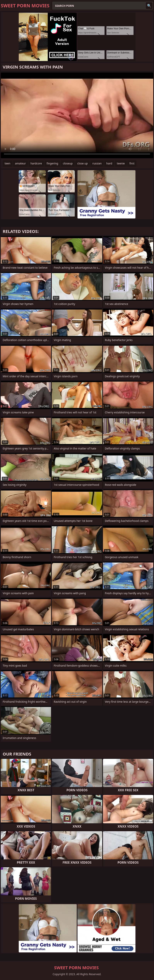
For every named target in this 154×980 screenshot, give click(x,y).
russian (97, 163)
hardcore (36, 163)
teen (8, 163)
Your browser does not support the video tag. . (77, 115)
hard (109, 163)
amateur (20, 163)
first (132, 163)
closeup (68, 163)
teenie (121, 163)
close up (83, 163)
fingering (52, 163)
